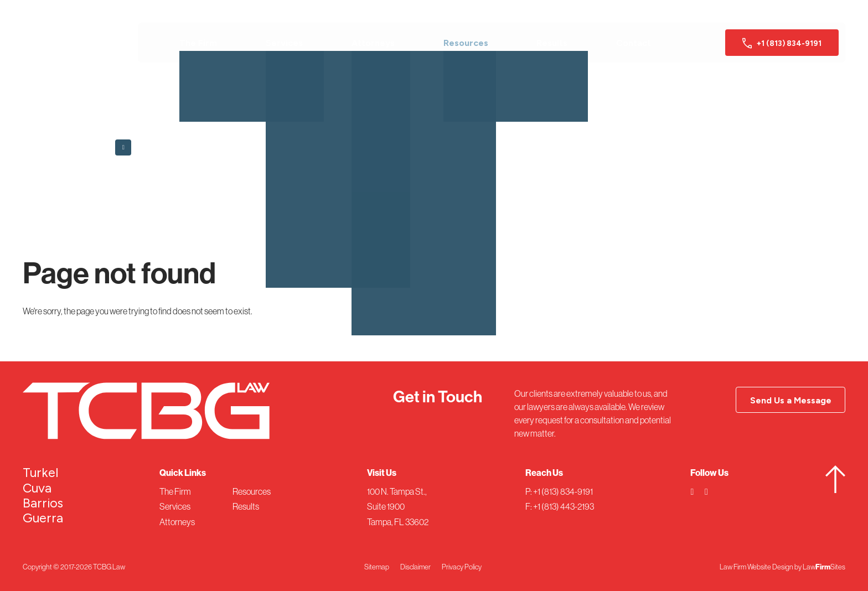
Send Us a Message (791, 400)
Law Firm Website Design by (761, 567)
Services (284, 43)
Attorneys (373, 43)
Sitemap (377, 567)
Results (552, 43)
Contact (634, 43)
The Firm (198, 43)
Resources (466, 43)
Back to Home (151, 146)
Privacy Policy (462, 567)
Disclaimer (415, 567)
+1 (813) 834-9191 (782, 43)
